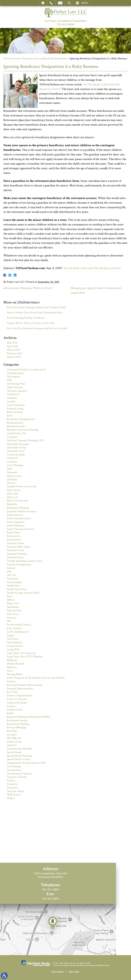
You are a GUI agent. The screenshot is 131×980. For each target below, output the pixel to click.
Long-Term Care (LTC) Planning (24, 657)
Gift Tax (11, 575)
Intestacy (12, 618)
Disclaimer (58, 972)
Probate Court (15, 710)
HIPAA (11, 600)
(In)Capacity (13, 377)
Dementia (12, 472)
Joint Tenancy (14, 628)
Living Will (13, 650)
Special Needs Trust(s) (19, 759)
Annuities (12, 398)
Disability (12, 480)
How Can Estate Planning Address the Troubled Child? (36, 307)
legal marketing (78, 965)
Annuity (11, 401)
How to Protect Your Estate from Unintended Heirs (35, 313)
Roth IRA (12, 731)
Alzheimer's (13, 394)
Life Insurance (14, 642)
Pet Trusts (12, 692)
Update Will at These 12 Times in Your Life (31, 323)
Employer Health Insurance (22, 511)
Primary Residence (17, 703)
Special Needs (14, 752)
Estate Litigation (16, 522)
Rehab (10, 713)
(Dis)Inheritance (59, 59)
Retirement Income (17, 720)
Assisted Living (15, 409)
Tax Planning (14, 766)
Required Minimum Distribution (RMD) (29, 717)
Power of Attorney (17, 699)
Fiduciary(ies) (14, 540)
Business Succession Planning (23, 430)
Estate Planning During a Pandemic (26, 318)
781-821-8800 (65, 24)
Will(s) (11, 798)
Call (51, 3)
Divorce (11, 483)
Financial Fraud (15, 550)
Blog (45, 59)
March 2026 (13, 350)
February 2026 (15, 353)
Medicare (12, 667)
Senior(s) (12, 745)
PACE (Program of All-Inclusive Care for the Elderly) (36, 678)
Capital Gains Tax (16, 433)
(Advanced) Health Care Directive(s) (27, 370)
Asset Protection (16, 405)
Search (69, 3)
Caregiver (12, 437)
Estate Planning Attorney (20, 529)
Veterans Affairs (16, 791)
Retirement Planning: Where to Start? (29, 288)
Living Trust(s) (15, 646)
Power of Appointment (19, 696)
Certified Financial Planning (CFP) (25, 441)
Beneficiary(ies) (15, 423)
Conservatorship (16, 455)
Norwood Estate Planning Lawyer (22, 59)
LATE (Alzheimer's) (18, 632)
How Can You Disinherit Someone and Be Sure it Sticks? (37, 328)
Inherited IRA (14, 611)
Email (60, 3)
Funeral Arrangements (19, 565)
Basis (10, 416)
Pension (11, 681)
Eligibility (12, 504)
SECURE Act (14, 738)
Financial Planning (17, 554)
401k (9, 380)
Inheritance (13, 607)
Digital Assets (14, 476)
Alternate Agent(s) (17, 391)
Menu (85, 3)
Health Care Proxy (17, 589)
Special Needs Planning (19, 756)
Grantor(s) (13, 579)
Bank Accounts (15, 412)
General (11, 568)
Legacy (10, 635)
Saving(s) (12, 735)
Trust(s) (11, 781)
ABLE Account (15, 387)
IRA (9, 621)
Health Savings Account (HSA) (23, 593)
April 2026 (13, 346)
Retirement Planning (18, 724)
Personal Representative (20, 689)
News (10, 671)
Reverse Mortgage (17, 727)
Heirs (10, 596)
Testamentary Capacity (19, 774)
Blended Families (16, 426)
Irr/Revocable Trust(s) (19, 625)
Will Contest (14, 795)
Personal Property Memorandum (25, 685)
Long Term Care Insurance (21, 653)
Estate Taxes (14, 533)
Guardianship (14, 582)
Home (43, 3)
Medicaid (12, 660)
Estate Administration (19, 518)
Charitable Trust (16, 451)
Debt (9, 469)
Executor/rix (14, 536)
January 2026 (14, 357)
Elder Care (13, 494)
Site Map (74, 972)
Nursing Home (15, 674)
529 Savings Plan (16, 384)
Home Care (13, 603)
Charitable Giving (16, 447)
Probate (11, 706)
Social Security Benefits (19, 749)
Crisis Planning (15, 465)
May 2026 (12, 343)
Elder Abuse (13, 490)
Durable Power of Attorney (22, 487)
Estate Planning (15, 526)
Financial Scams (15, 557)
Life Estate (13, 639)
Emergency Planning (18, 508)
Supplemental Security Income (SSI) (26, 763)
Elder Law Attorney (18, 501)
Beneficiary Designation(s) (21, 419)
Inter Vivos (13, 614)
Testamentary (14, 770)
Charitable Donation (18, 444)
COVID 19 (12, 458)
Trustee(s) (12, 784)
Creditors (12, 462)
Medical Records (16, 664)
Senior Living (14, 742)
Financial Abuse (15, 543)
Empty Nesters (15, 515)
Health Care (13, 586)
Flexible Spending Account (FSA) (25, 561)
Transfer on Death (17, 777)
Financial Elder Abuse (19, 547)
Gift (9, 572)
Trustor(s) (12, 788)
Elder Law (12, 497)
